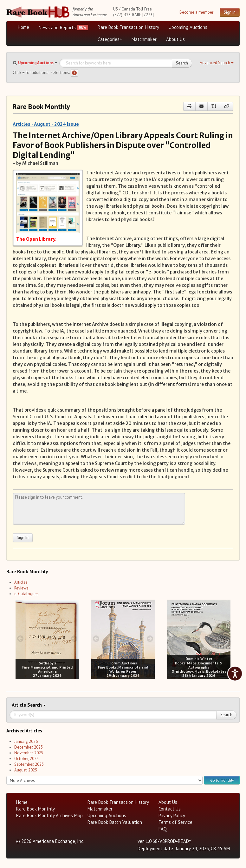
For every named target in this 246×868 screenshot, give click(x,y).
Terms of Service (175, 822)
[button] (217, 63)
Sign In (230, 12)
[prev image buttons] (20, 639)
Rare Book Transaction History (128, 27)
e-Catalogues (26, 594)
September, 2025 (29, 764)
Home (23, 27)
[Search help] (74, 73)
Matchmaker (144, 39)
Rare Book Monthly (36, 809)
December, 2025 (29, 747)
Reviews (21, 588)
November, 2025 (29, 753)
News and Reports (57, 27)
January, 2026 (26, 741)
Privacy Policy (172, 815)
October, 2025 (26, 759)
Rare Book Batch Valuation (115, 822)
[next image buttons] (74, 639)
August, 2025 (26, 770)
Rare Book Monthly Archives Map (49, 815)
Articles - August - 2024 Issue (46, 124)
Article (19, 705)
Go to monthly (222, 780)
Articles (21, 582)
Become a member (196, 12)
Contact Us (170, 809)
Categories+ (110, 39)
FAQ (163, 829)
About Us (175, 39)
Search (182, 63)
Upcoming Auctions (188, 27)
